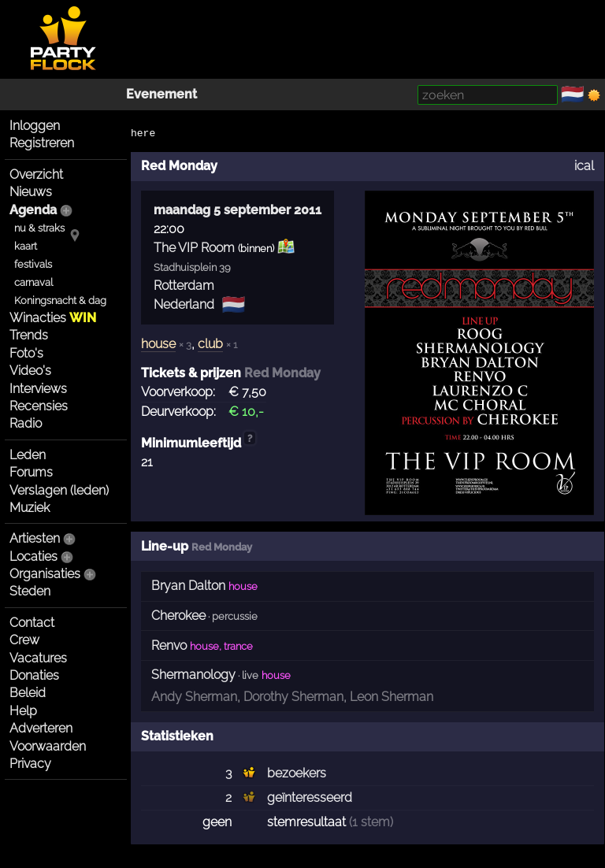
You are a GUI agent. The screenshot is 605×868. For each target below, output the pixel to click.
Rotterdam (184, 286)
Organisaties (45, 574)
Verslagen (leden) (59, 490)
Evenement (161, 94)
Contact (32, 623)
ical (584, 166)
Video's (30, 371)
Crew (24, 640)
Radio (26, 423)
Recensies (39, 406)
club (210, 344)
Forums (31, 472)
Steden (30, 591)
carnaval (33, 282)
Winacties (53, 318)
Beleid (28, 693)
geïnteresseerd (310, 798)
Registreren (42, 143)
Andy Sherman (194, 697)
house (158, 344)
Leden (28, 455)
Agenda (33, 210)
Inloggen (35, 126)
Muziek (30, 508)
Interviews (38, 389)
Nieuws (31, 192)
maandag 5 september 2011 (238, 210)
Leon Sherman (392, 697)
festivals (33, 264)
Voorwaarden (48, 746)
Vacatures (38, 658)
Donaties (34, 675)
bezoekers (297, 773)
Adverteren (41, 728)
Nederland (184, 304)
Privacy (30, 764)
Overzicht (36, 174)
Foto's (26, 353)
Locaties (33, 556)
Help (23, 711)
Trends (29, 335)
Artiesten (35, 538)
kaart (26, 246)
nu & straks (39, 228)
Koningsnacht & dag (60, 300)
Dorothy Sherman (293, 697)
